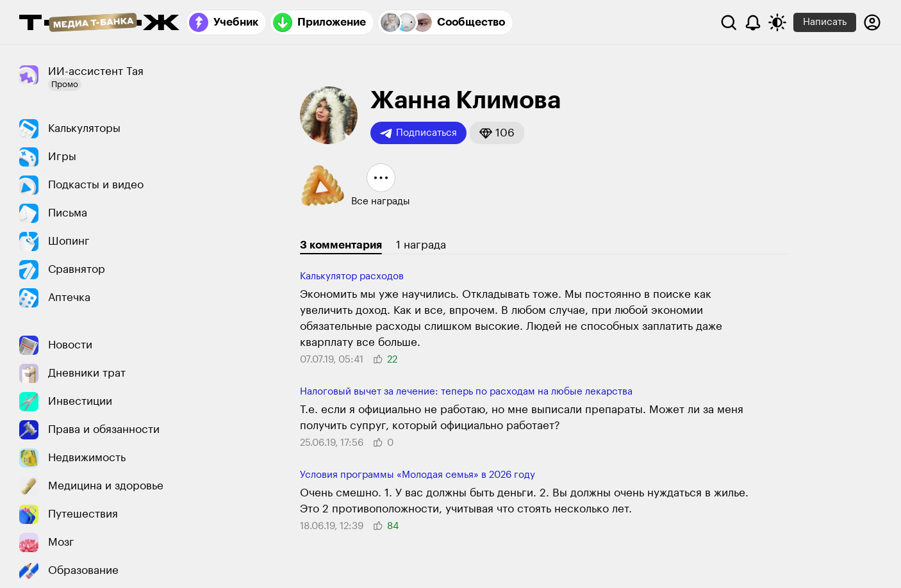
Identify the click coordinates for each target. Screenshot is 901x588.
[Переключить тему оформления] (777, 22)
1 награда (421, 245)
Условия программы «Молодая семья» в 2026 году (417, 475)
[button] (497, 133)
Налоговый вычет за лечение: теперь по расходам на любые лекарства (466, 392)
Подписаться (418, 133)
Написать (825, 22)
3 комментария (341, 245)
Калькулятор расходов (352, 276)
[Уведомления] (753, 22)
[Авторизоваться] (872, 22)
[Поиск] (729, 22)
